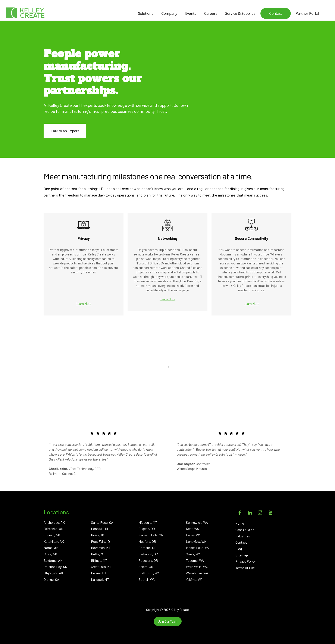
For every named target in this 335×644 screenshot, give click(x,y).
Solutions (146, 13)
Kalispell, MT (100, 579)
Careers (211, 13)
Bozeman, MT (101, 548)
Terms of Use (245, 568)
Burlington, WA (149, 573)
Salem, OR (146, 567)
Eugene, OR (147, 529)
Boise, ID (98, 535)
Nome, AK (51, 548)
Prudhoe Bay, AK (55, 567)
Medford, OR (147, 541)
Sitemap (242, 555)
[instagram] (260, 512)
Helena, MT (99, 573)
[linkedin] (250, 512)
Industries (243, 536)
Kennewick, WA (197, 522)
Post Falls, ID (100, 541)
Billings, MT (99, 560)
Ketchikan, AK (54, 541)
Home (240, 523)
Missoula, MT (148, 522)
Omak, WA (193, 554)
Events (191, 13)
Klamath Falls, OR (151, 535)
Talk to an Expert (65, 131)
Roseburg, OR (148, 560)
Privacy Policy (245, 561)
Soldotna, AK (53, 560)
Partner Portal (307, 13)
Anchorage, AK (54, 522)
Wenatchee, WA (197, 573)
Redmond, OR (148, 554)
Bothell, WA (147, 579)
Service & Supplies (240, 13)
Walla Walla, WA (197, 567)
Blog (239, 549)
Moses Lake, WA (198, 548)
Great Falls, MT (101, 567)
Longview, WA (196, 541)
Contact (276, 13)
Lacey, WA (193, 535)
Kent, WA (192, 529)
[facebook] (240, 512)
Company (169, 13)
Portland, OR (147, 548)
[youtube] (270, 512)
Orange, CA (51, 579)
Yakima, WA (194, 579)
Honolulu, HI (100, 529)
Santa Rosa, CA (102, 522)
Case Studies (245, 530)
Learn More (84, 303)
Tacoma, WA (195, 560)
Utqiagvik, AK (53, 573)
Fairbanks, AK (53, 529)
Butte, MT (98, 554)
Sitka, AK (50, 554)
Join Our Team (168, 621)
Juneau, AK (52, 535)
